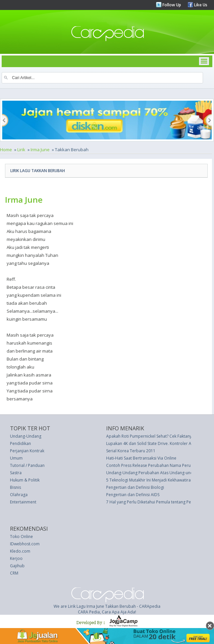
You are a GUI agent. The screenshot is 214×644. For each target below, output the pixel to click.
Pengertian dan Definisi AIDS (133, 495)
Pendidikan (20, 443)
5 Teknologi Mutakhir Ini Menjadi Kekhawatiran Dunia (156, 480)
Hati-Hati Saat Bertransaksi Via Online (141, 458)
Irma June (40, 150)
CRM (14, 573)
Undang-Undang (26, 436)
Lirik (21, 150)
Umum (16, 458)
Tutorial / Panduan (27, 465)
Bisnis (15, 487)
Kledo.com (20, 551)
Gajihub (17, 566)
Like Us (200, 5)
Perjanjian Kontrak (27, 451)
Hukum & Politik (25, 480)
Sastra (16, 473)
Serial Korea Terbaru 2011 (131, 451)
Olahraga (19, 495)
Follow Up (171, 5)
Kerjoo (16, 558)
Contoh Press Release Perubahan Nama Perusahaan (155, 465)
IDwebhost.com (25, 544)
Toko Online (21, 537)
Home (6, 150)
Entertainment (23, 502)
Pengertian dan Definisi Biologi (135, 487)
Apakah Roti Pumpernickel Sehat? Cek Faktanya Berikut (157, 436)
